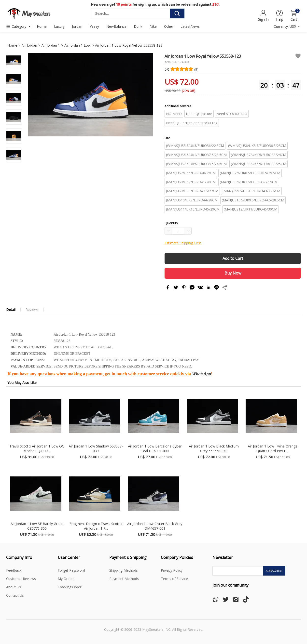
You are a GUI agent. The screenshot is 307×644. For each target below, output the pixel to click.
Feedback (14, 570)
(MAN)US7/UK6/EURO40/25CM (191, 173)
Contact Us (15, 595)
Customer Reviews (21, 579)
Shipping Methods (124, 570)
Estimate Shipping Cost (183, 243)
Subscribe (274, 571)
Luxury (59, 26)
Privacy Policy (172, 570)
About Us (14, 587)
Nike (153, 26)
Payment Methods (124, 579)
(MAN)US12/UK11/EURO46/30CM (251, 209)
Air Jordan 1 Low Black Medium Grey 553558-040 (214, 448)
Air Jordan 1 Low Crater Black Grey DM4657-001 (155, 526)
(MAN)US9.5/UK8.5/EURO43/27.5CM (251, 191)
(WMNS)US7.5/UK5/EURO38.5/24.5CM (196, 164)
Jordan (77, 26)
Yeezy (94, 26)
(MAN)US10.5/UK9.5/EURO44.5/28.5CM (253, 200)
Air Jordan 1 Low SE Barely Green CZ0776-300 (37, 526)
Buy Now (233, 273)
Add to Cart (233, 258)
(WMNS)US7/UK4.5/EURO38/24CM (258, 155)
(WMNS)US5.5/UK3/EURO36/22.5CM (195, 146)
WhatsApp (202, 374)
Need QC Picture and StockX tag (192, 123)
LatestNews (190, 26)
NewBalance (116, 26)
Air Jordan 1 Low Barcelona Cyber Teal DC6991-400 (155, 448)
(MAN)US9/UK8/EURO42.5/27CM (192, 191)
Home (42, 26)
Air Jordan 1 (51, 45)
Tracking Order (70, 587)
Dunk (138, 26)
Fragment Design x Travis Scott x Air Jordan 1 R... (96, 526)
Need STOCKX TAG (232, 114)
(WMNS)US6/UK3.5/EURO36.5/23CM (257, 146)
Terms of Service (174, 579)
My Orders (66, 579)
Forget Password (71, 570)
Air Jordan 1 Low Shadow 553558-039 (96, 448)
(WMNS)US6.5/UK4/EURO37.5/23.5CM (196, 155)
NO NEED (174, 114)
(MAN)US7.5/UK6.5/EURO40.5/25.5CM (250, 173)
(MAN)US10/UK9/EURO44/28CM (192, 200)
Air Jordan (29, 45)
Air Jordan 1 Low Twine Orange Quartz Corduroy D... (273, 448)
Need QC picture (199, 114)
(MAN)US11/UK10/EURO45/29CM (193, 209)
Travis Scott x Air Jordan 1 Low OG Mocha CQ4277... (37, 448)
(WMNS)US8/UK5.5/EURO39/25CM (258, 164)
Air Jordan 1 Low (77, 45)
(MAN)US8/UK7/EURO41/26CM (191, 182)
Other (169, 26)
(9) (196, 69)
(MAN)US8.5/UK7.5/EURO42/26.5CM (249, 182)
